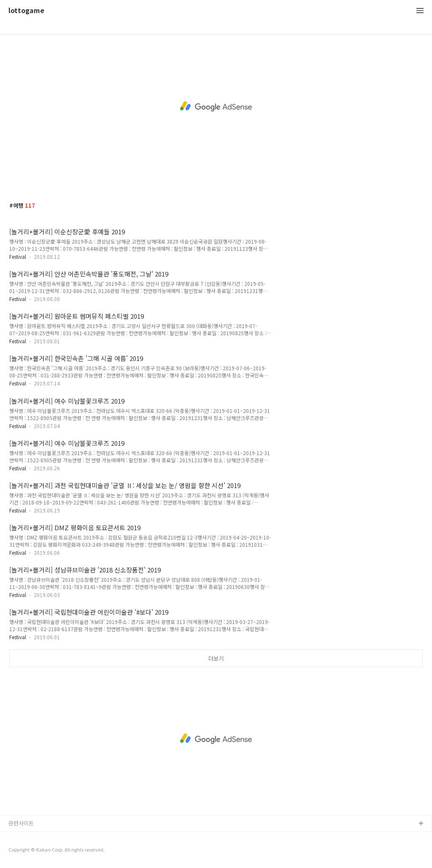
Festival (18, 256)
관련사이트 (21, 823)
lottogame (26, 11)
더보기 (216, 658)
